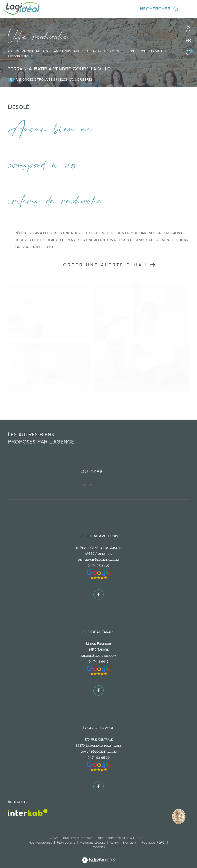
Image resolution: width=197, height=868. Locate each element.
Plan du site (67, 843)
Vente (117, 51)
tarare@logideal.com (98, 656)
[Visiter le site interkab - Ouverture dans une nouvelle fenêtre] (28, 812)
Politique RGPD (153, 843)
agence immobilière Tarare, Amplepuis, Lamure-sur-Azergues (58, 51)
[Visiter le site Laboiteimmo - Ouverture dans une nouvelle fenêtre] (99, 857)
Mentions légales (93, 843)
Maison (86, 485)
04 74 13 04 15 (98, 662)
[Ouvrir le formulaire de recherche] (159, 9)
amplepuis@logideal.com (98, 560)
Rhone (131, 51)
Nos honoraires (40, 843)
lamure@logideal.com (99, 752)
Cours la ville (151, 51)
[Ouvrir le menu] (189, 9)
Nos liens (130, 843)
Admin (115, 843)
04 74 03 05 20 (99, 758)
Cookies (99, 847)
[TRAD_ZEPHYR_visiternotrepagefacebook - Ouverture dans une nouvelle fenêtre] (98, 595)
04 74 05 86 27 (99, 566)
